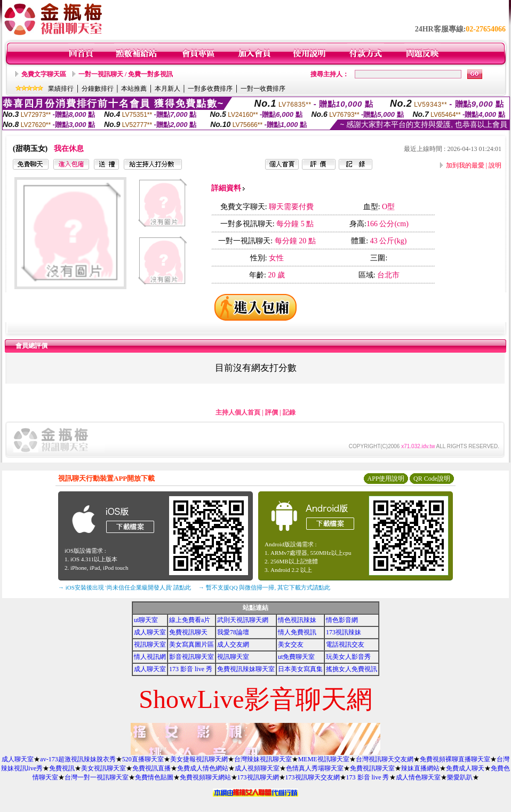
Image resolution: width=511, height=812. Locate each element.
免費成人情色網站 (203, 768)
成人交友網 (233, 644)
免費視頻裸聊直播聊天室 (455, 759)
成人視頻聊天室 (257, 768)
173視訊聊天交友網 (313, 777)
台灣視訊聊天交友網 (385, 759)
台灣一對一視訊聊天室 (97, 777)
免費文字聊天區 (44, 74)
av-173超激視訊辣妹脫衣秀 (78, 759)
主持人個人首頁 (238, 412)
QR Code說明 (432, 479)
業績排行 (61, 89)
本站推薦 (134, 89)
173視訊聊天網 (258, 777)
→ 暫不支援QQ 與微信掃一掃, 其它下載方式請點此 (264, 587)
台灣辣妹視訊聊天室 (263, 759)
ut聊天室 (146, 620)
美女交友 (291, 644)
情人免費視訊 (297, 632)
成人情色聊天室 (418, 777)
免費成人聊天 (465, 768)
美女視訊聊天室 (103, 768)
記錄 (289, 412)
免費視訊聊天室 (372, 768)
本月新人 (167, 89)
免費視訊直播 (151, 768)
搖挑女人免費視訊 (352, 669)
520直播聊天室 (143, 759)
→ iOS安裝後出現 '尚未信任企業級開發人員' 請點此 (125, 587)
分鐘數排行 (98, 89)
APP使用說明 (386, 479)
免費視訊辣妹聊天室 (246, 669)
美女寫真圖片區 (191, 644)
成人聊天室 (150, 632)
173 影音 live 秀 (191, 669)
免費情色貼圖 (154, 777)
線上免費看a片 (190, 620)
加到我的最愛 (465, 165)
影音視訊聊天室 (191, 657)
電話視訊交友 (345, 644)
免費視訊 (62, 768)
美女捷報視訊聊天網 (199, 759)
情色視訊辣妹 (297, 620)
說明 (495, 165)
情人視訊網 (150, 657)
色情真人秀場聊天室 (315, 768)
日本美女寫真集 (300, 669)
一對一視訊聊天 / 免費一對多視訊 (126, 74)
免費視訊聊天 (188, 632)
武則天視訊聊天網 (243, 620)
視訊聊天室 (150, 644)
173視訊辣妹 (344, 632)
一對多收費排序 (210, 89)
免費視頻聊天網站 (205, 777)
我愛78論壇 (233, 632)
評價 (272, 412)
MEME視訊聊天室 (324, 759)
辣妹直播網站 (420, 768)
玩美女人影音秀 (348, 657)
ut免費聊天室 (296, 657)
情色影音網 (342, 620)
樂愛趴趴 (460, 777)
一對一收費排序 (263, 89)
